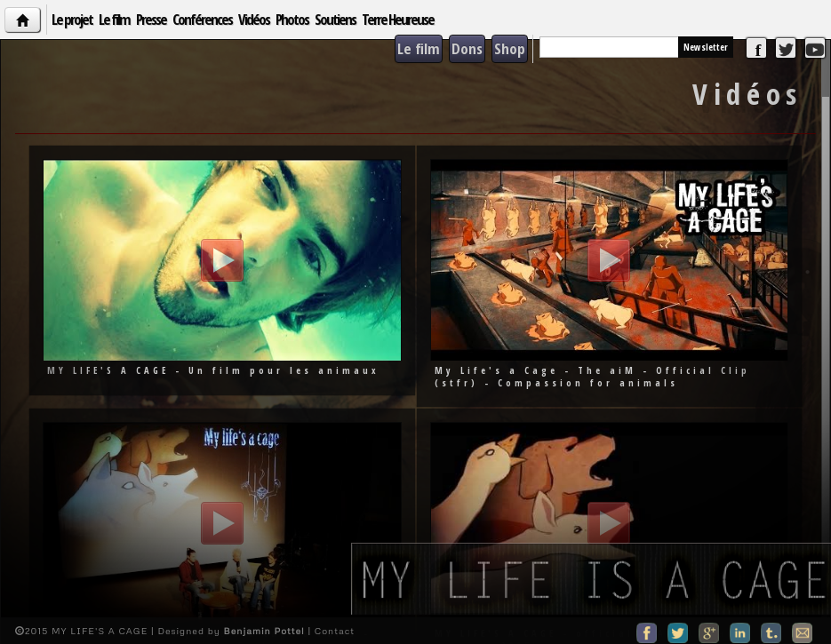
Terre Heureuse (398, 19)
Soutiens (335, 19)
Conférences (202, 19)
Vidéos (254, 19)
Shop (510, 48)
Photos (292, 19)
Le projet (72, 19)
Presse (151, 19)
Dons (467, 48)
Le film (114, 19)
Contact (335, 631)
